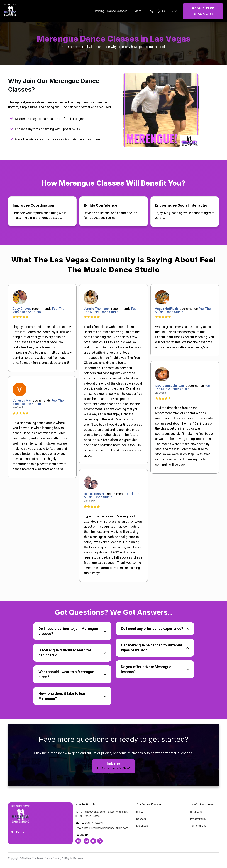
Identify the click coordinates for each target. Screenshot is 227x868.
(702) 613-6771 (168, 11)
